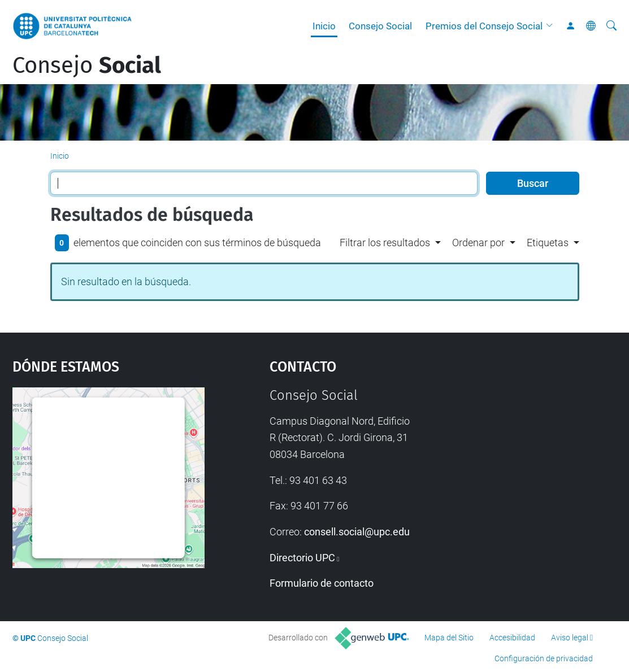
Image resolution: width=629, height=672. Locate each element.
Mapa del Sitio (449, 638)
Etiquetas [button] (548, 243)
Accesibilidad (512, 638)
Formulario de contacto (322, 583)
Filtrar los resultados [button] (385, 243)
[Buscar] (611, 26)
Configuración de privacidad (544, 658)
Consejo (87, 66)
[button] (552, 26)
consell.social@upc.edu (357, 532)
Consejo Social (380, 26)
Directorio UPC (302, 558)
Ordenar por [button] (478, 243)
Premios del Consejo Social (484, 26)
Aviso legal (570, 638)
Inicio (324, 26)
